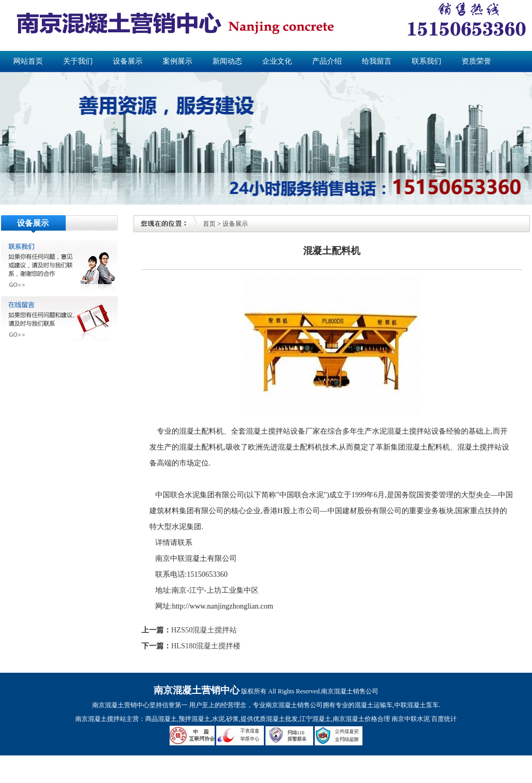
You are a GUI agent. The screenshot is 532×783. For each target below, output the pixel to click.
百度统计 (444, 719)
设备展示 (128, 61)
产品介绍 (327, 61)
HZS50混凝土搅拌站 (204, 630)
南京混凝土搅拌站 (101, 719)
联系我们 (427, 61)
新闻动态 (227, 61)
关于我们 (78, 61)
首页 (209, 224)
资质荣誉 (476, 61)
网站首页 (28, 61)
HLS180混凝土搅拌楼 (206, 646)
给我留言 (377, 61)
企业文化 (277, 61)
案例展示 (178, 61)
